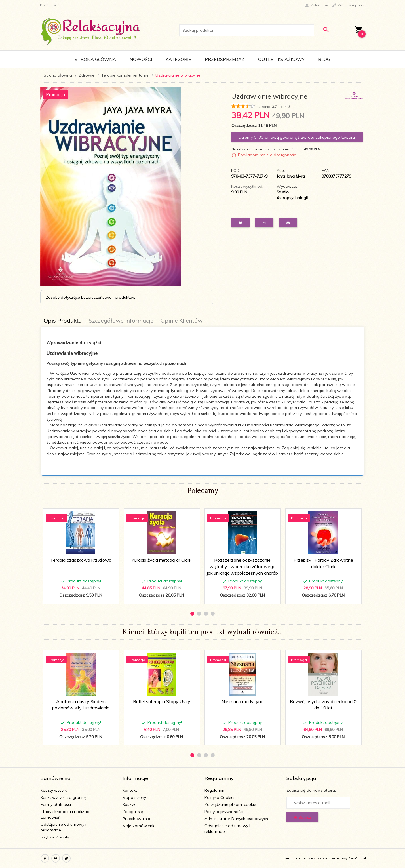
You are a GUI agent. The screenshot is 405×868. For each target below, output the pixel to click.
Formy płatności (56, 804)
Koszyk (129, 804)
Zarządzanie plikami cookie (230, 804)
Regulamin (214, 790)
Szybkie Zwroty (55, 837)
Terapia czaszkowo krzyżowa (81, 560)
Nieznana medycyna (242, 701)
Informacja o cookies (298, 858)
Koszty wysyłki (54, 790)
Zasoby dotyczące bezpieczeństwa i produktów (91, 297)
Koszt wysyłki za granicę (64, 797)
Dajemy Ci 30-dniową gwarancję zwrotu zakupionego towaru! (297, 137)
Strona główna (95, 59)
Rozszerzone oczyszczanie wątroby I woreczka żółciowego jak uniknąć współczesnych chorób (242, 566)
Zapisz (302, 817)
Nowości (141, 59)
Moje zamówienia (139, 826)
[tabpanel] (202, 402)
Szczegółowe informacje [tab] (121, 320)
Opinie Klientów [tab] (182, 320)
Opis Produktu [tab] (63, 320)
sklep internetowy (333, 858)
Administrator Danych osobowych (236, 819)
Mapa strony (134, 797)
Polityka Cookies (220, 797)
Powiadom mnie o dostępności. (268, 155)
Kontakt (130, 790)
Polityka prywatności (224, 812)
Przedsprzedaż (225, 59)
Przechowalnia (136, 819)
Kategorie (178, 59)
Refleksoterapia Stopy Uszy (162, 701)
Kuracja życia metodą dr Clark (162, 560)
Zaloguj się (133, 812)
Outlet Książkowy (281, 59)
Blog (324, 59)
